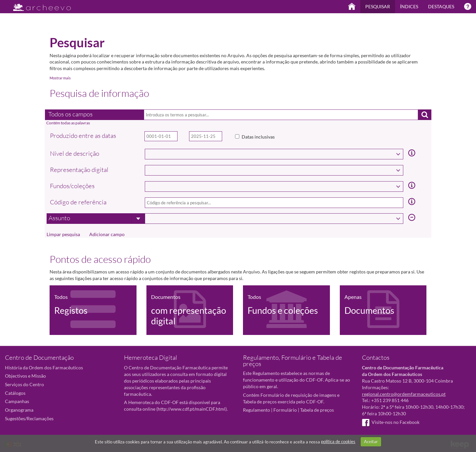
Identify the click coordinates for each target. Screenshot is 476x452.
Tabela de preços (317, 410)
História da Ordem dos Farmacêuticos (44, 368)
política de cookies (338, 441)
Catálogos (15, 393)
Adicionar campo (107, 234)
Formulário (285, 410)
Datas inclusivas (258, 137)
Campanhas (17, 401)
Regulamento (257, 410)
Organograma (19, 410)
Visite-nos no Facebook (391, 422)
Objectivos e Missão (25, 376)
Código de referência (78, 202)
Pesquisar (378, 6)
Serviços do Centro (24, 384)
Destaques (441, 6)
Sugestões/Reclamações (29, 418)
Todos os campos (70, 114)
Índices (409, 6)
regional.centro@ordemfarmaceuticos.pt (404, 394)
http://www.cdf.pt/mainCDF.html (192, 409)
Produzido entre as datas (83, 136)
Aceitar (371, 441)
